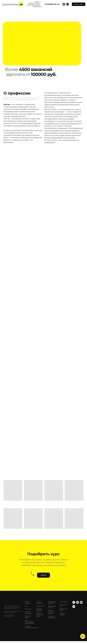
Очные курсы (34, 3)
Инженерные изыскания (52, 603)
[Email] (78, 603)
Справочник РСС (63, 610)
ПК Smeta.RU (64, 602)
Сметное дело (41, 606)
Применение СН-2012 (52, 607)
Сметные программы (28, 612)
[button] (79, 4)
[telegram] (68, 4)
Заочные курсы (34, 5)
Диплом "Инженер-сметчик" (51, 612)
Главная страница (28, 603)
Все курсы (28, 609)
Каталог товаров (62, 614)
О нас (37, 2)
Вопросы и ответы (28, 617)
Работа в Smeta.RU (39, 610)
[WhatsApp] (64, 4)
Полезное (37, 7)
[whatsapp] (81, 603)
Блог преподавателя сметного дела (29, 622)
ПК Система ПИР (63, 605)
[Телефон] (74, 603)
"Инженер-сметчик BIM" (52, 617)
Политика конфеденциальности (31, 627)
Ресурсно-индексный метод (40, 615)
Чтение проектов (39, 603)
